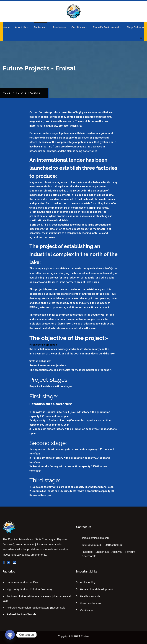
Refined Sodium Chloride (21, 614)
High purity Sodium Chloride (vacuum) (29, 589)
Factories (39, 27)
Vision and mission (91, 603)
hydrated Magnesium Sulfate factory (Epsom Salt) (36, 608)
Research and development (96, 589)
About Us (20, 27)
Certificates (78, 27)
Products (58, 27)
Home (6, 27)
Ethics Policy (88, 582)
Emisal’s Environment (106, 27)
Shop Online (134, 27)
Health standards (90, 596)
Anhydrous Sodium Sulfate (22, 582)
